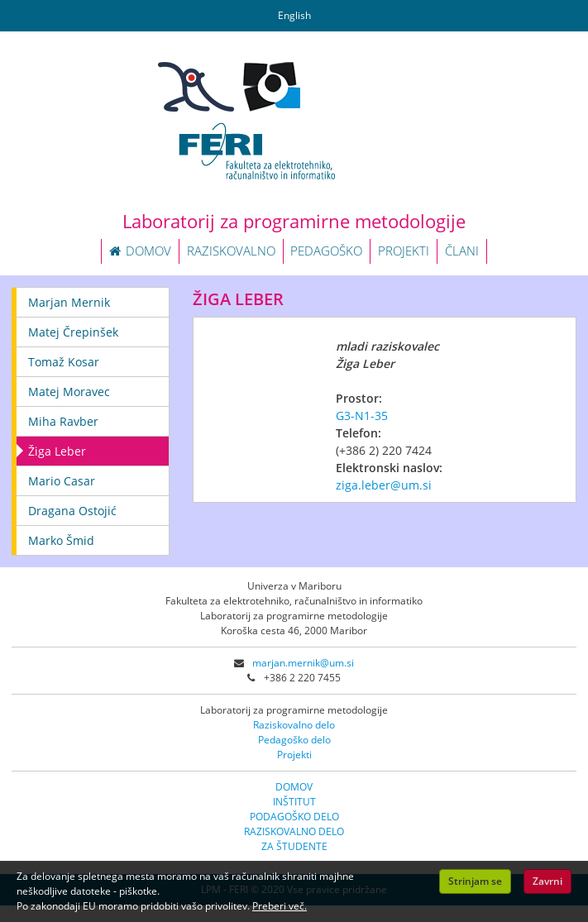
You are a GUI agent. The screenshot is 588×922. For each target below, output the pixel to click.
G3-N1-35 (362, 416)
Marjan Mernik (69, 302)
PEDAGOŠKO (326, 251)
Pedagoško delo (294, 740)
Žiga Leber (57, 451)
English (294, 15)
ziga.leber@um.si (384, 485)
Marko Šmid (61, 540)
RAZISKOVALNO (231, 251)
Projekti (294, 755)
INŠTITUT (294, 802)
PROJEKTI (404, 251)
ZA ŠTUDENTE (294, 846)
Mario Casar (62, 481)
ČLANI (462, 251)
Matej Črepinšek (73, 332)
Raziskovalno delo (294, 725)
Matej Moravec (69, 392)
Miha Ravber (63, 421)
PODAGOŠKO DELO (294, 817)
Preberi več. (280, 906)
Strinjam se (475, 881)
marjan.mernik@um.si (303, 663)
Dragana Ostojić (72, 511)
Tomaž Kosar (64, 362)
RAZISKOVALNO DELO (294, 831)
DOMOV (140, 251)
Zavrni (547, 881)
